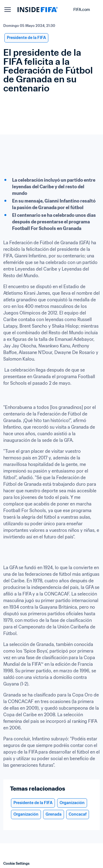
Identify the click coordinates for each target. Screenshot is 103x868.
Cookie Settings (16, 863)
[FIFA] (38, 10)
